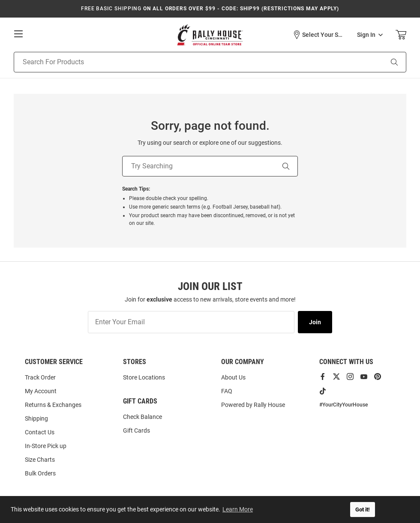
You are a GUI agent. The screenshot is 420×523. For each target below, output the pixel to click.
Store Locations (144, 377)
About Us (233, 377)
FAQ (227, 391)
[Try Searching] (198, 166)
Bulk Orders (40, 473)
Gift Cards (136, 430)
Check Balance (142, 417)
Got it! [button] (363, 510)
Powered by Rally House (253, 405)
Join (315, 322)
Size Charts (40, 460)
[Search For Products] (187, 62)
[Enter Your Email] (191, 322)
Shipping (36, 418)
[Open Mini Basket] (401, 35)
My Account (41, 391)
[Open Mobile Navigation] (18, 34)
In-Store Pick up (46, 446)
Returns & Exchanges (53, 405)
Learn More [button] (238, 509)
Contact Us (40, 432)
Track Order (40, 377)
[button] (318, 35)
